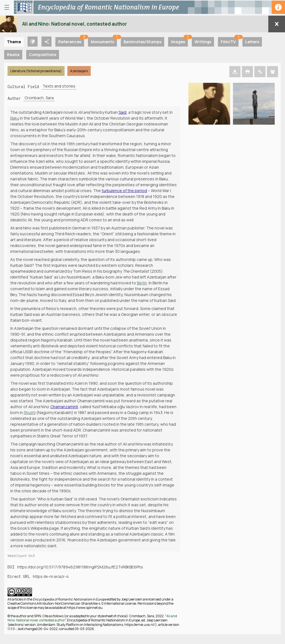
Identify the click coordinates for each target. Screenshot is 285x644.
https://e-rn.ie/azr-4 (51, 576)
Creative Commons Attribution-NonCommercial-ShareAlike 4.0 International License (72, 603)
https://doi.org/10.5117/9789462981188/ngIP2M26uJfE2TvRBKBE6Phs (80, 567)
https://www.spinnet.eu (85, 608)
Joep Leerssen (132, 599)
